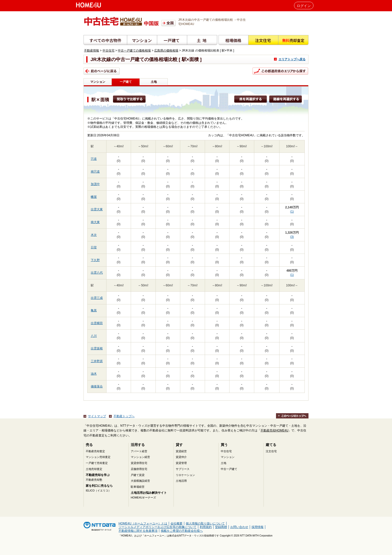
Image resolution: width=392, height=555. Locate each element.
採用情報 (257, 527)
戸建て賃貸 (138, 475)
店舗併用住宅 (139, 469)
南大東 (95, 222)
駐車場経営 (138, 487)
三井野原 (97, 361)
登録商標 (221, 527)
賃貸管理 (181, 463)
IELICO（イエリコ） (98, 490)
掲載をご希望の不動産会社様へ (182, 531)
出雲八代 (97, 273)
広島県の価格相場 (166, 51)
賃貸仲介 (181, 457)
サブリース (183, 469)
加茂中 (95, 184)
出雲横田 (97, 323)
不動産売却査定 (95, 451)
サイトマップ (97, 416)
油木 (94, 374)
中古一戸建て (229, 469)
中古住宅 (108, 51)
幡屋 (94, 197)
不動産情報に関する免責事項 (138, 531)
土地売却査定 (94, 469)
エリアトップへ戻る (292, 59)
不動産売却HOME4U (274, 430)
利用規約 (206, 527)
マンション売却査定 (98, 457)
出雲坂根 (97, 348)
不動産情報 (91, 51)
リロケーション (185, 475)
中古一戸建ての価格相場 (134, 51)
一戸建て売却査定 (97, 463)
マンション (98, 82)
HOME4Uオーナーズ (143, 497)
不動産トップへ (124, 416)
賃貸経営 (181, 451)
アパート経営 (139, 451)
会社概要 (176, 523)
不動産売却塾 (94, 480)
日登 (94, 247)
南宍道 (95, 172)
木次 (94, 235)
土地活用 (181, 481)
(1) (292, 212)
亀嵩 (94, 310)
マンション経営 (140, 457)
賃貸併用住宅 (139, 463)
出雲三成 (97, 298)
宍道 (94, 159)
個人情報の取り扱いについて (205, 523)
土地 (154, 82)
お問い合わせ (239, 527)
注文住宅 (271, 451)
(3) (292, 237)
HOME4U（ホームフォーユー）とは (143, 523)
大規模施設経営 (140, 481)
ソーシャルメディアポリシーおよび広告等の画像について (157, 527)
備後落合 (97, 386)
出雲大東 (97, 209)
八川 (94, 336)
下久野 (95, 260)
